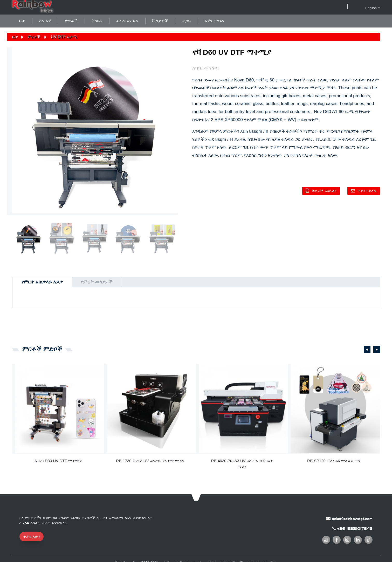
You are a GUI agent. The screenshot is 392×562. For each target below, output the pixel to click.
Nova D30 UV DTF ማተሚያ (58, 461)
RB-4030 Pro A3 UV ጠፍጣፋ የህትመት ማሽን (242, 464)
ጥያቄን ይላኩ (367, 191)
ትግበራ (97, 21)
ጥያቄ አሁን (32, 536)
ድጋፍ (186, 21)
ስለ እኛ (45, 21)
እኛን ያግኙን (214, 21)
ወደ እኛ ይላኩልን (324, 191)
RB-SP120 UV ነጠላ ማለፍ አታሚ (334, 461)
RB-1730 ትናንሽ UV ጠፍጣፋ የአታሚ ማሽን (150, 461)
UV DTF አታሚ (64, 37)
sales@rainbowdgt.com (352, 519)
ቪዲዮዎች (160, 21)
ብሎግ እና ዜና (127, 21)
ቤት (22, 21)
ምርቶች (71, 21)
